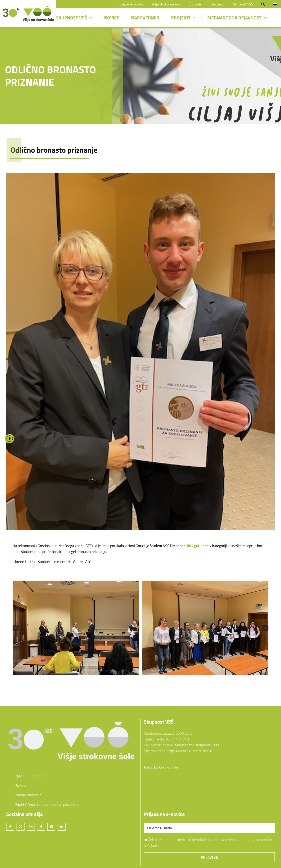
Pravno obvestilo (24, 795)
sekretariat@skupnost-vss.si (197, 745)
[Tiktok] (41, 827)
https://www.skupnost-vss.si (189, 751)
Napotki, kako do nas (161, 767)
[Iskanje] (263, 4)
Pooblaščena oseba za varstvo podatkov (46, 805)
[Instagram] (31, 827)
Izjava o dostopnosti (26, 776)
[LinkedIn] (62, 827)
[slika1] (76, 628)
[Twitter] (21, 827)
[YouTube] (51, 827)
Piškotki (17, 785)
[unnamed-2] (28, 7)
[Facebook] (10, 827)
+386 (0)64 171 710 (173, 739)
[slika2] (205, 628)
